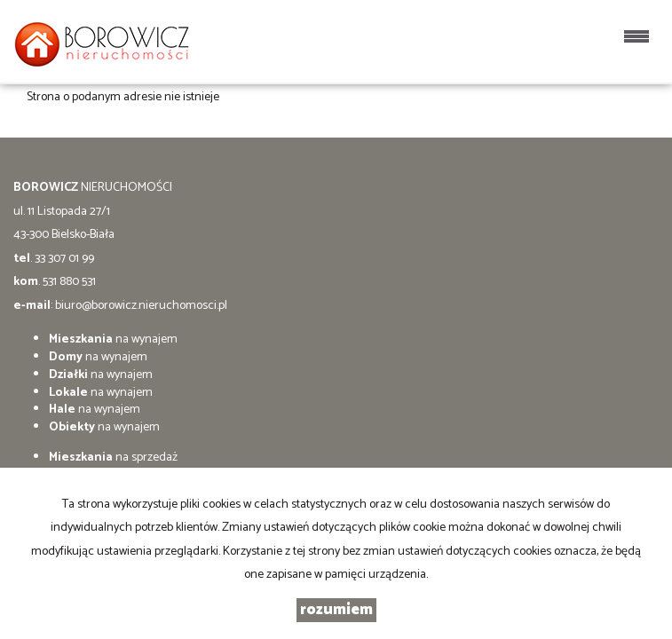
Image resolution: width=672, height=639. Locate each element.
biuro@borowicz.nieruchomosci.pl (141, 306)
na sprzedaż (113, 458)
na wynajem (113, 339)
